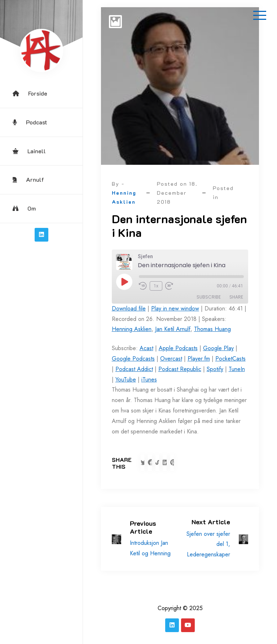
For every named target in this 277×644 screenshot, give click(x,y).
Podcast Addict (134, 369)
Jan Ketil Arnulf (173, 329)
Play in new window (175, 308)
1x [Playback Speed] (156, 286)
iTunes (149, 380)
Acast (146, 348)
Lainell (29, 151)
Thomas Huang (212, 329)
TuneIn (237, 369)
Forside (30, 93)
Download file (129, 308)
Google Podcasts (133, 359)
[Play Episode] (124, 282)
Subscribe (209, 297)
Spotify (215, 369)
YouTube (126, 380)
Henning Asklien (132, 329)
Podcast (30, 122)
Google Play (218, 348)
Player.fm (199, 359)
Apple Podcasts (178, 348)
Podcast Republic (180, 369)
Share (236, 297)
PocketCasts (230, 359)
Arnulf (28, 179)
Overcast (171, 359)
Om (24, 208)
